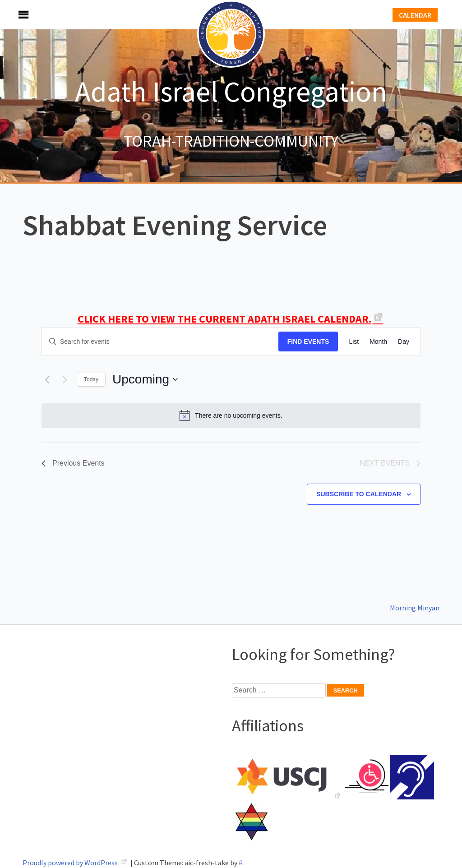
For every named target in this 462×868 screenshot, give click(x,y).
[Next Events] (65, 379)
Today (91, 379)
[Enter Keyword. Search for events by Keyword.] (160, 342)
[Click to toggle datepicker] (145, 379)
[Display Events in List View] (354, 342)
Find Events (308, 342)
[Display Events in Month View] (378, 342)
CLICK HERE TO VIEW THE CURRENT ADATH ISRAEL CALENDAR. (224, 319)
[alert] (231, 416)
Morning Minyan (415, 608)
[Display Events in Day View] (404, 342)
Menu (14, 15)
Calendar (415, 15)
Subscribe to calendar (359, 494)
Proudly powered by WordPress (71, 863)
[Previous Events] (47, 379)
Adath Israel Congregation (231, 91)
